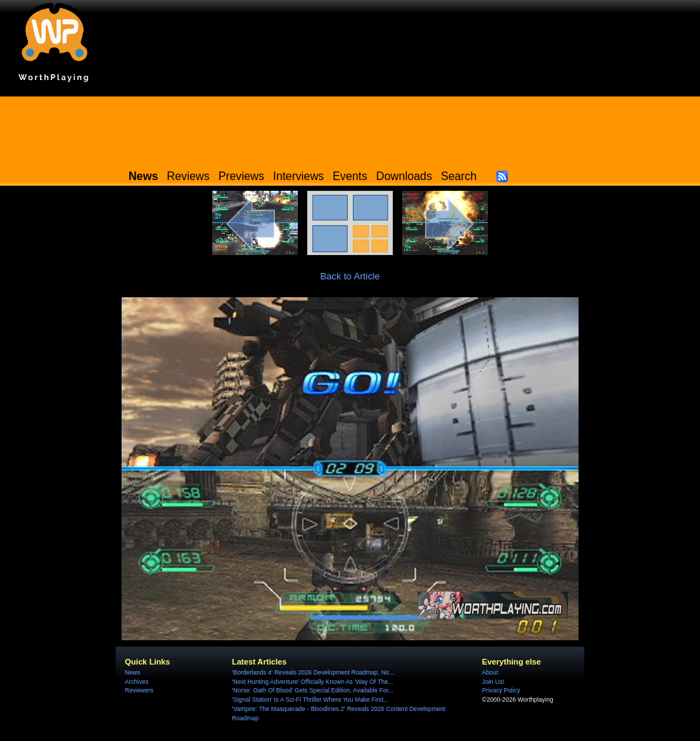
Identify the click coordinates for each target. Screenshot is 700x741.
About (490, 672)
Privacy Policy (501, 690)
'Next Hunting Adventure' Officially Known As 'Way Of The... (313, 682)
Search (459, 176)
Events (350, 176)
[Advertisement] (350, 129)
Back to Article (350, 276)
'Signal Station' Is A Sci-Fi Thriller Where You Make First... (310, 700)
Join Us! (493, 682)
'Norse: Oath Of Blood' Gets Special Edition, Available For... (313, 690)
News (132, 672)
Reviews (189, 176)
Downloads (404, 176)
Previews (241, 176)
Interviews (298, 176)
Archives (137, 682)
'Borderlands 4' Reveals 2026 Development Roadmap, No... (313, 672)
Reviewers (139, 690)
